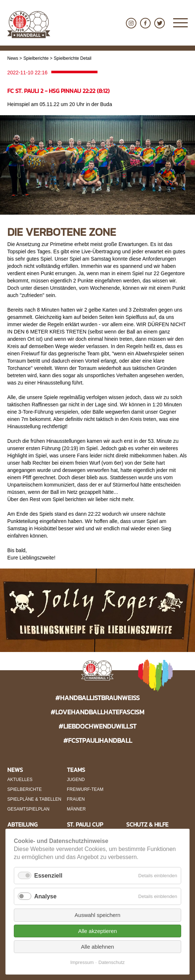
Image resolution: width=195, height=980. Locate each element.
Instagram (131, 23)
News (13, 58)
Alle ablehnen (98, 947)
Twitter (160, 23)
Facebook (145, 23)
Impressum (82, 962)
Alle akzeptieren (98, 931)
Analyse (45, 896)
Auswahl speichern (97, 915)
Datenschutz (112, 962)
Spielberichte (36, 58)
